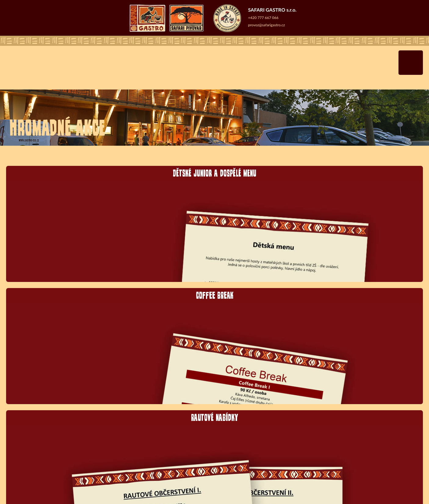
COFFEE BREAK (215, 295)
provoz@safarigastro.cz (267, 25)
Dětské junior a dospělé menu (215, 173)
